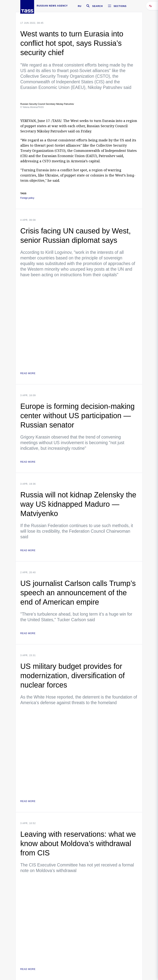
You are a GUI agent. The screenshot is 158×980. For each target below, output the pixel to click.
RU (80, 6)
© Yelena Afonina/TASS (32, 107)
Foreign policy (27, 198)
